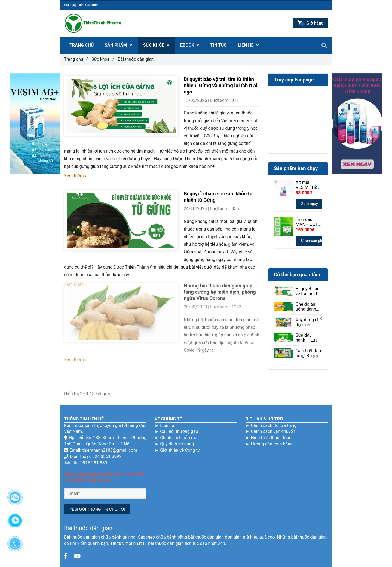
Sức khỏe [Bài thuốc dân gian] (103, 59)
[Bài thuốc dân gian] (65, 556)
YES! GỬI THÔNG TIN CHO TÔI (97, 509)
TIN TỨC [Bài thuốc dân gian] (218, 45)
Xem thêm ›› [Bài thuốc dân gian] (76, 176)
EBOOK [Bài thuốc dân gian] (190, 45)
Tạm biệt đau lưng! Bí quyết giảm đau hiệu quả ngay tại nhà (309, 353)
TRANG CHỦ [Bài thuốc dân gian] (82, 45)
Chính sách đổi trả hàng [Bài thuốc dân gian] (274, 425)
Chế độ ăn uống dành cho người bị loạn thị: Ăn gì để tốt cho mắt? (309, 307)
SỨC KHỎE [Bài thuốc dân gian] (156, 45)
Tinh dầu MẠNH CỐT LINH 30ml (307, 222)
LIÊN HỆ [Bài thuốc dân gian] (248, 45)
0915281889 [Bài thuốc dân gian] (88, 5)
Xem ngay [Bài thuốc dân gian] (310, 204)
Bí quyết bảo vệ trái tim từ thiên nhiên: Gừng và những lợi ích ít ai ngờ (220, 85)
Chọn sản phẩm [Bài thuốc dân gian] (314, 241)
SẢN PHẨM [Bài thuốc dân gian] (118, 45)
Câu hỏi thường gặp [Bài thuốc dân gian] (179, 431)
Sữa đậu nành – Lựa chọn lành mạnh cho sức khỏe (307, 338)
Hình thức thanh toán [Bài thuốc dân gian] (271, 438)
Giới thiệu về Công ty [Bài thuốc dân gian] (180, 450)
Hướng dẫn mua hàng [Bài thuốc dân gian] (272, 444)
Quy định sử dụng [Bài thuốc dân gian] (177, 444)
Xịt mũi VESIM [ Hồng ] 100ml (309, 185)
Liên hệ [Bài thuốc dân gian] (167, 425)
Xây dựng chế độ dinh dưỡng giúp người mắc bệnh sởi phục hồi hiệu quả (309, 322)
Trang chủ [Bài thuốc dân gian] (76, 59)
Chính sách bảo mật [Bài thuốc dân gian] (179, 438)
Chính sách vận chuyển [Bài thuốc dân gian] (273, 431)
